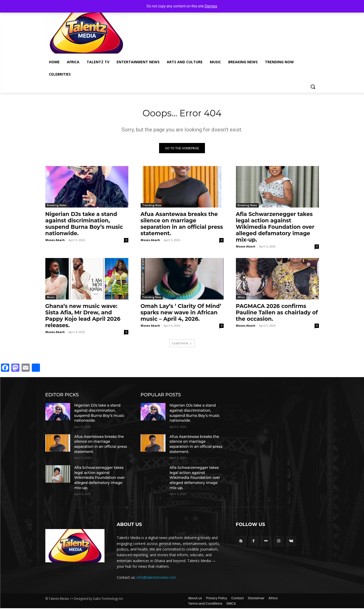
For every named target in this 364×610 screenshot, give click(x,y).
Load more (182, 345)
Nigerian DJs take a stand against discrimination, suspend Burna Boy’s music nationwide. (84, 226)
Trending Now (152, 207)
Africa (241, 299)
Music (51, 299)
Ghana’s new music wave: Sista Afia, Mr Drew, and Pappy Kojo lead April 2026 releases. (83, 318)
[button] (313, 87)
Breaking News (57, 207)
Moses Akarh (55, 242)
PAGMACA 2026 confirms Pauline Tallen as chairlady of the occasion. (277, 314)
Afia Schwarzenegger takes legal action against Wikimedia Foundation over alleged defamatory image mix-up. (275, 229)
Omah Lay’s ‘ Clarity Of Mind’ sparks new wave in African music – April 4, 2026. (181, 314)
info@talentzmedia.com (156, 579)
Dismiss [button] (211, 6)
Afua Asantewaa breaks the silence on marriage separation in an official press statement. (182, 226)
